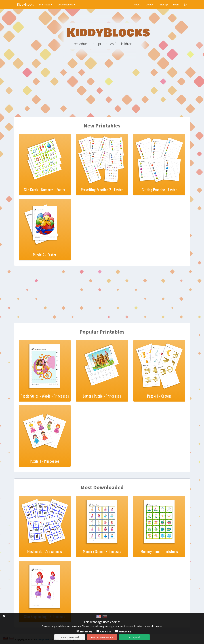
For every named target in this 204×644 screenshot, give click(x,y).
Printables (46, 5)
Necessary (86, 632)
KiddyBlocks (25, 4)
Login (176, 5)
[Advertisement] (102, 89)
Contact (150, 5)
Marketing (125, 632)
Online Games (67, 5)
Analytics (106, 632)
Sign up (164, 5)
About (137, 5)
